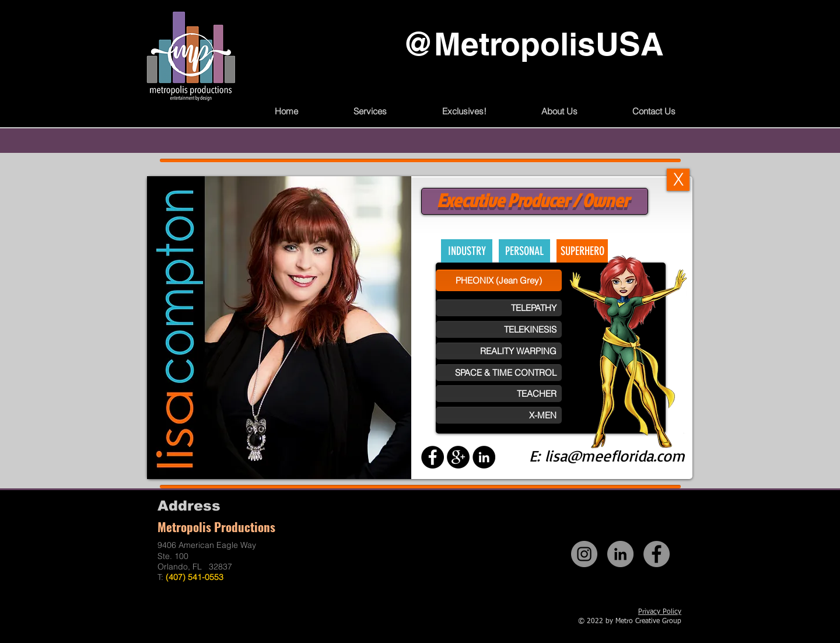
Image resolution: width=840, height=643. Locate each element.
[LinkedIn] (620, 554)
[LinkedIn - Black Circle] (484, 457)
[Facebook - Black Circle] (433, 457)
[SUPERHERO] (582, 251)
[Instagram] (584, 554)
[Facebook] (657, 554)
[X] (678, 180)
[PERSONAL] (524, 251)
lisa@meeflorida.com (615, 456)
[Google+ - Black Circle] (458, 457)
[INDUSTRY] (467, 251)
